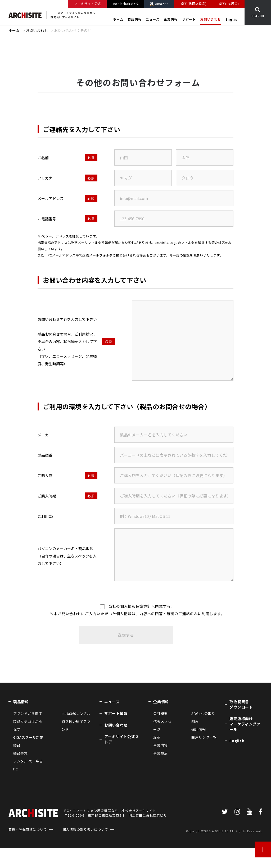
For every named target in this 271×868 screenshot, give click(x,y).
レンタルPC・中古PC (28, 765)
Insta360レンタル (76, 713)
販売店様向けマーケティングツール (245, 724)
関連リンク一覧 (204, 737)
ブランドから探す (28, 713)
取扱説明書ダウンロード (241, 704)
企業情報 (171, 19)
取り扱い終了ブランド (76, 725)
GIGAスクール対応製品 (28, 741)
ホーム (118, 19)
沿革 (157, 737)
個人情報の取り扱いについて (85, 829)
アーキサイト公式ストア (122, 739)
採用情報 (199, 729)
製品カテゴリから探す (28, 725)
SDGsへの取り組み (203, 717)
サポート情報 (116, 713)
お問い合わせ (211, 19)
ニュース (153, 19)
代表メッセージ (162, 725)
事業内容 (161, 745)
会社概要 (161, 713)
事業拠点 (161, 753)
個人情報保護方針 (136, 606)
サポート (189, 19)
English (233, 19)
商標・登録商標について (28, 829)
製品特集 (21, 753)
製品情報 (135, 19)
